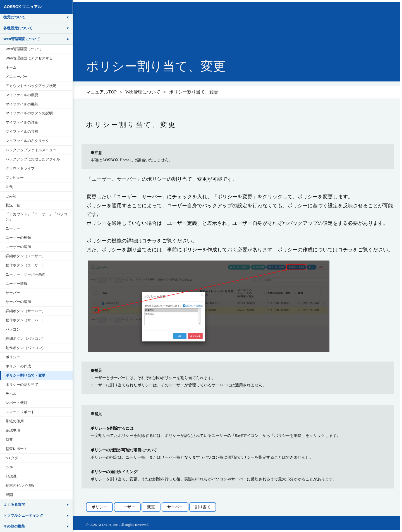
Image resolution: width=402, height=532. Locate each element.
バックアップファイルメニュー (31, 150)
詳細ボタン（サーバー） (26, 311)
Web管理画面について (24, 49)
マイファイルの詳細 (22, 122)
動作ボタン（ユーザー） (26, 265)
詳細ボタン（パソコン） (26, 339)
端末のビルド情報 (20, 486)
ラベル (11, 394)
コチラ (149, 241)
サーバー (13, 293)
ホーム (11, 67)
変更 (151, 507)
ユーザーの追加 (18, 247)
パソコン (13, 329)
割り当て (203, 507)
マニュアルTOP (101, 92)
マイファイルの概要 (22, 95)
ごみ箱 (11, 196)
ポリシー (13, 357)
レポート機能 (16, 403)
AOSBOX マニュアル (23, 7)
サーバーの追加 (18, 302)
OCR (9, 467)
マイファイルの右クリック (27, 141)
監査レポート (16, 449)
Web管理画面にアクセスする (29, 58)
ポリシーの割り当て (22, 385)
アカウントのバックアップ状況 (31, 86)
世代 (9, 187)
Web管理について (143, 92)
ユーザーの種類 (18, 238)
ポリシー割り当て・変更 (26, 375)
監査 (9, 440)
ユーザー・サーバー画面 (26, 274)
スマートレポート (20, 412)
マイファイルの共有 (22, 132)
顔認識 (11, 476)
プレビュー (15, 178)
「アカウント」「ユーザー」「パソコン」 (36, 217)
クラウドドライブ (20, 168)
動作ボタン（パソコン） (26, 348)
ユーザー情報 (16, 284)
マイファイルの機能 (22, 104)
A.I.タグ (12, 458)
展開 (9, 495)
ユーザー (13, 228)
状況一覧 (13, 205)
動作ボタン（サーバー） (26, 320)
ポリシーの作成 (18, 366)
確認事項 (13, 430)
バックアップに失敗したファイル (33, 159)
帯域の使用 (15, 421)
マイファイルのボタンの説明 (29, 113)
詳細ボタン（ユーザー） (26, 256)
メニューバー (16, 77)
